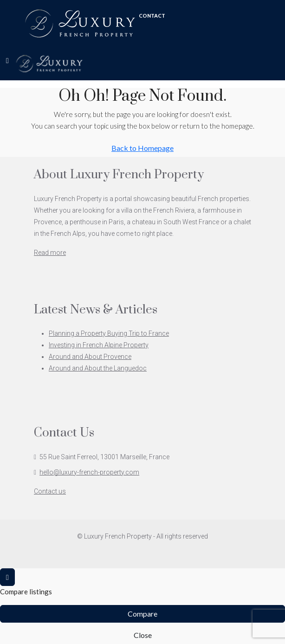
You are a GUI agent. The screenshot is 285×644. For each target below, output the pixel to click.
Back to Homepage (142, 148)
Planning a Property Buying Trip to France (109, 333)
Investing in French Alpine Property (99, 345)
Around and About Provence (90, 357)
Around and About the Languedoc (98, 368)
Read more (50, 253)
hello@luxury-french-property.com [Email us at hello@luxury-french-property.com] (89, 472)
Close (143, 635)
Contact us (50, 491)
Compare (142, 614)
